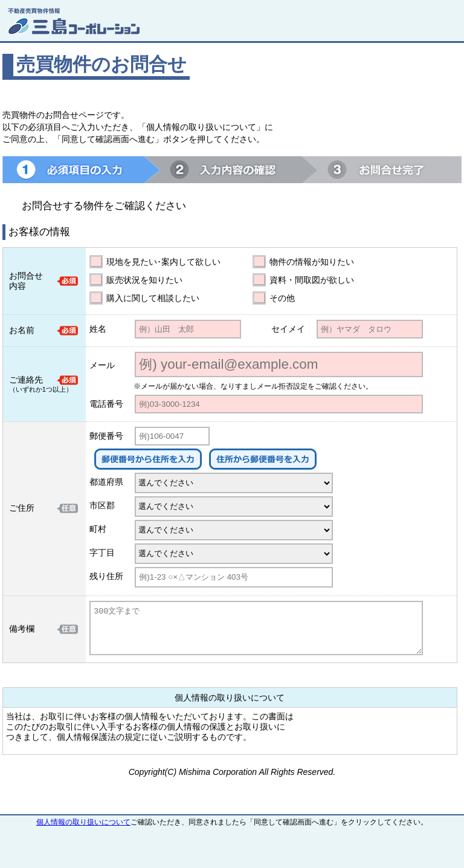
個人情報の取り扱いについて (83, 822)
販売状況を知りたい (144, 280)
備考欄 (22, 629)
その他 (282, 298)
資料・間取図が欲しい (312, 280)
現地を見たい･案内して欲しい (163, 262)
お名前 (22, 330)
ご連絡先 (26, 380)
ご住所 (22, 508)
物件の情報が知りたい (312, 262)
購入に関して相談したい (153, 298)
